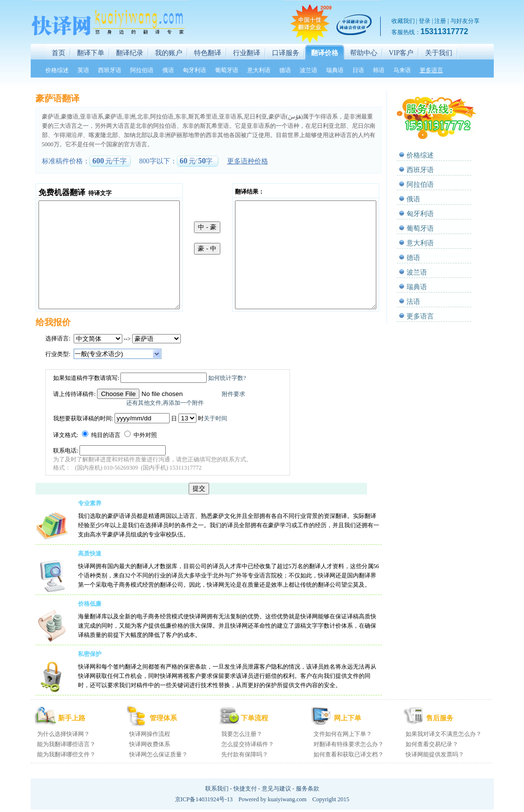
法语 (413, 302)
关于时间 (215, 418)
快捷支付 (245, 789)
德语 (413, 258)
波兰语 (417, 272)
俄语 (413, 199)
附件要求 (233, 394)
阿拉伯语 (420, 185)
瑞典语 (417, 287)
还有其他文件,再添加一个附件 (165, 403)
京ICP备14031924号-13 (204, 799)
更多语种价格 (248, 161)
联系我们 (217, 789)
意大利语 (420, 243)
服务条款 (308, 789)
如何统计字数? (227, 378)
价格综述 (420, 155)
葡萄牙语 (420, 228)
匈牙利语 (420, 214)
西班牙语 (420, 170)
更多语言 (420, 316)
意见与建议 (276, 789)
